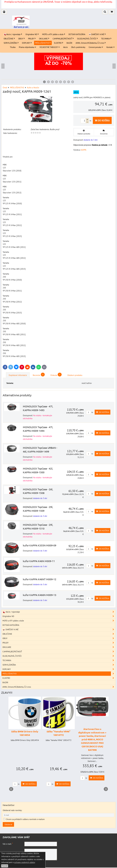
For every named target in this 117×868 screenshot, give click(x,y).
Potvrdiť (5, 866)
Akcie (65, 47)
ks (90, 412)
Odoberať (8, 824)
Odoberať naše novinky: (12, 810)
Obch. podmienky (78, 47)
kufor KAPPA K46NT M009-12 (40, 579)
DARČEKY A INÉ (97, 34)
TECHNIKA (106, 39)
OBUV (21, 39)
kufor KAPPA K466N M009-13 (40, 595)
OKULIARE (44, 39)
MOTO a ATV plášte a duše (54, 34)
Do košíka (102, 120)
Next (106, 789)
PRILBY (32, 39)
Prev (11, 789)
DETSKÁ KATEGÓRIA (77, 34)
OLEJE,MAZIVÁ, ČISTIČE (87, 39)
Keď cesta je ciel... (21, 27)
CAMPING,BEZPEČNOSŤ (63, 39)
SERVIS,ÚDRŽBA (11, 43)
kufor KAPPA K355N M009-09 (40, 545)
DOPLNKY (27, 43)
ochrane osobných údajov (25, 862)
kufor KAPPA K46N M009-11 (39, 561)
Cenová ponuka (96, 47)
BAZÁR (69, 43)
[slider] (36, 133)
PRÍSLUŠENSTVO (43, 43)
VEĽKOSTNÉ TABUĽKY (50, 47)
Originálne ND (32, 34)
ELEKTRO (59, 43)
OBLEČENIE (9, 39)
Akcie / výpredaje (13, 34)
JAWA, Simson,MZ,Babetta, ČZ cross (91, 43)
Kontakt (111, 47)
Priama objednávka (27, 47)
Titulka (13, 47)
